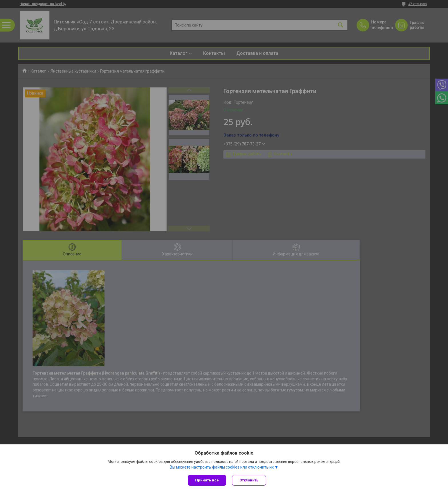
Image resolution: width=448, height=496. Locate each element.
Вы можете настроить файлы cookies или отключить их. (222, 467)
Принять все (207, 480)
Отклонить (249, 480)
